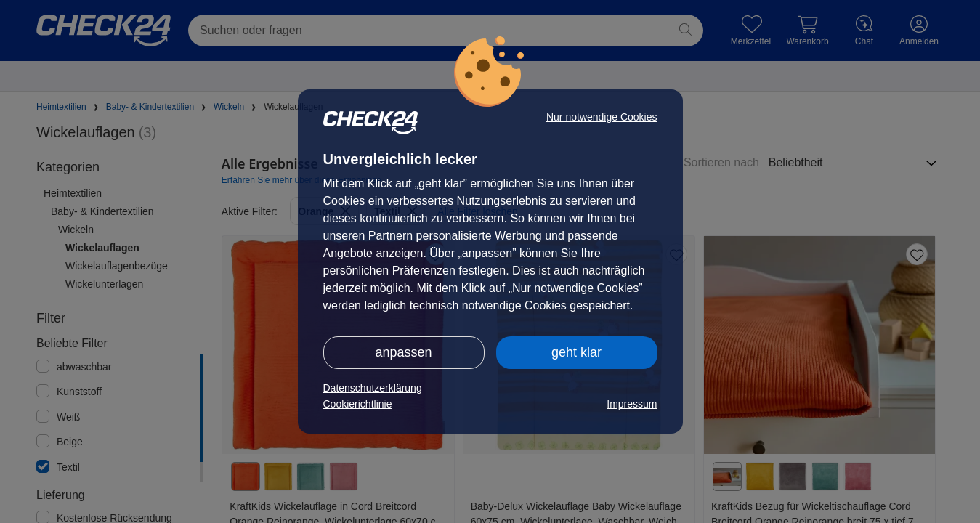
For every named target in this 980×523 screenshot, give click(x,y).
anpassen (403, 352)
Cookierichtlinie (358, 404)
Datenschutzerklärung (373, 388)
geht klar (576, 352)
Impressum (632, 404)
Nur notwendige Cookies (602, 117)
